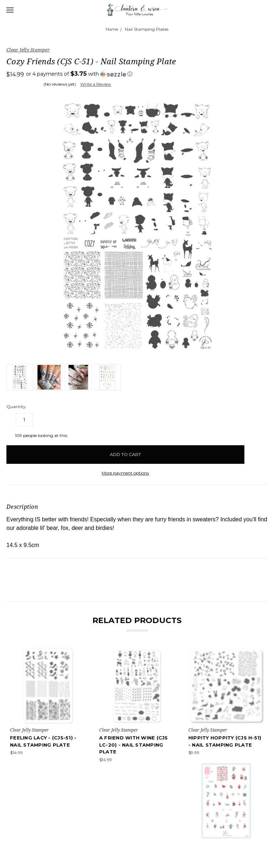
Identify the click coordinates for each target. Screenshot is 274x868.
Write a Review (96, 84)
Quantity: (17, 407)
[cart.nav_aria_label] (266, 10)
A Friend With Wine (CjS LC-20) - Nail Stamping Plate (134, 745)
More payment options (125, 473)
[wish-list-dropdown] (256, 451)
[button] (79, 74)
